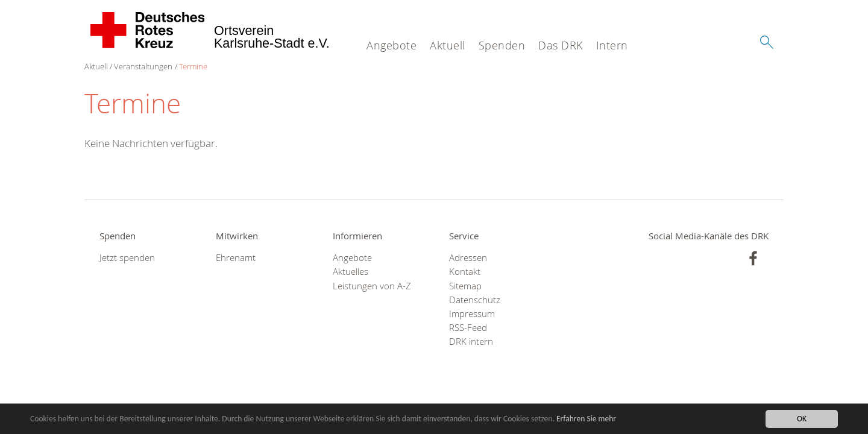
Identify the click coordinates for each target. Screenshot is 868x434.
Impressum (472, 314)
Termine (193, 66)
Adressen (468, 258)
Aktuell (448, 45)
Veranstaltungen (143, 66)
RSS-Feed (468, 328)
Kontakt (465, 272)
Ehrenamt (236, 258)
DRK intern (471, 341)
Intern (612, 45)
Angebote (392, 45)
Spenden (502, 45)
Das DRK (561, 45)
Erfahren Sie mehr (586, 419)
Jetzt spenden (127, 258)
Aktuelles (351, 272)
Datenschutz (475, 300)
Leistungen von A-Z (372, 286)
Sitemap (465, 286)
